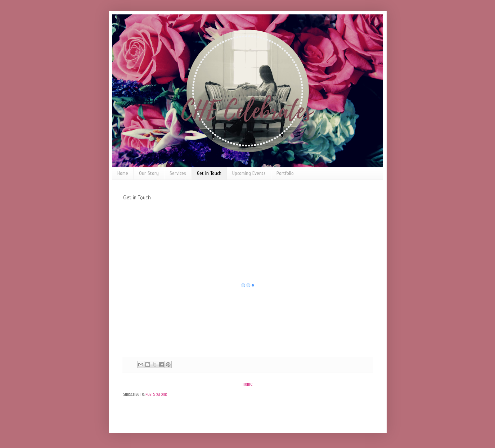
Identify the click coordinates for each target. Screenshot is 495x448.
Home (123, 173)
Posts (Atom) (156, 394)
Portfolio (285, 173)
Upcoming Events (249, 173)
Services (178, 173)
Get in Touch (209, 173)
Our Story (149, 173)
